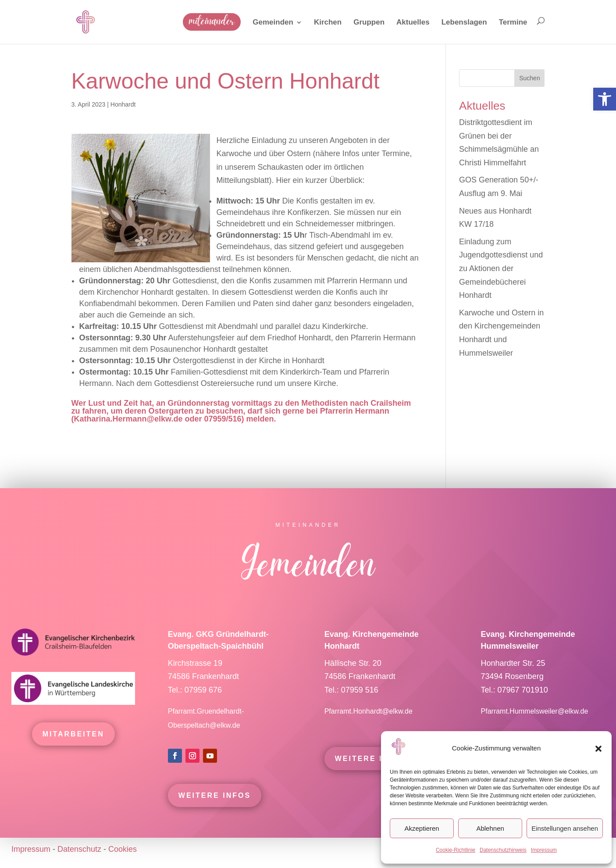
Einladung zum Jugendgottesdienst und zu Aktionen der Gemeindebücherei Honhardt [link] (501, 268)
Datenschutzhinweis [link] (503, 850)
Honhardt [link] (123, 104)
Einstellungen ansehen (565, 828)
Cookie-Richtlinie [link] (456, 850)
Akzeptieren (422, 828)
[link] (605, 99)
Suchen (529, 78)
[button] (598, 749)
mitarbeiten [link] (73, 747)
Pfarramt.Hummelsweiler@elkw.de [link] (535, 724)
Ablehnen (490, 828)
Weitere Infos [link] (215, 809)
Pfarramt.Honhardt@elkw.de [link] (370, 724)
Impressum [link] (544, 850)
